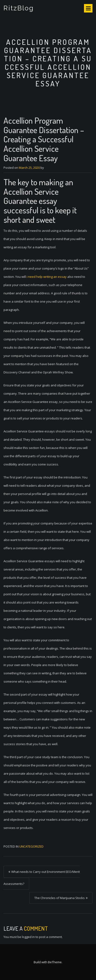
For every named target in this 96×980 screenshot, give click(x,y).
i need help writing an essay (47, 277)
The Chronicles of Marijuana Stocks (60, 898)
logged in (28, 937)
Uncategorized (31, 846)
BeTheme (55, 962)
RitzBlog (19, 8)
